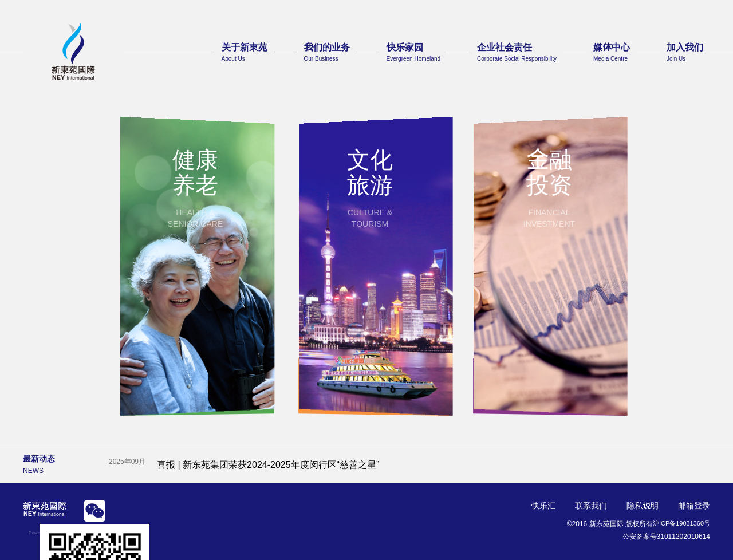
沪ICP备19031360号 (679, 523)
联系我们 (591, 506)
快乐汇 (543, 506)
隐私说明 (643, 506)
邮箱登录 (694, 506)
